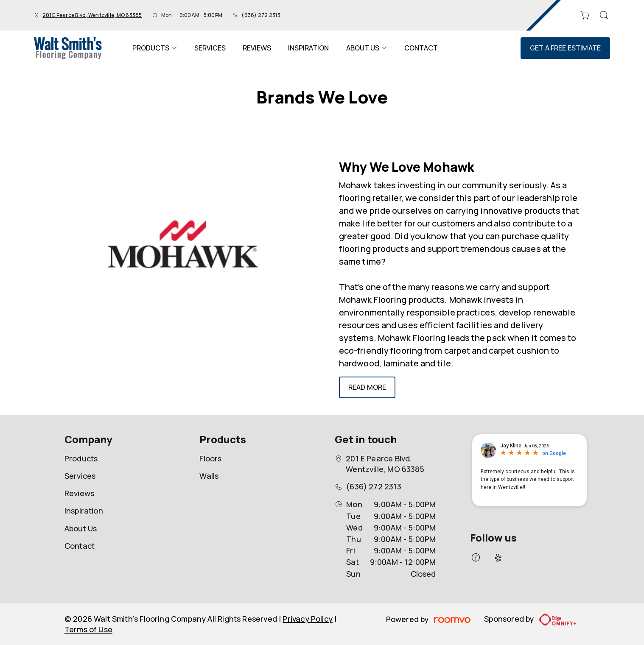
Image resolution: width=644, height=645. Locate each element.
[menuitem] (155, 48)
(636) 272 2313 (261, 15)
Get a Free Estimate (565, 48)
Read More (367, 387)
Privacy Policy (308, 619)
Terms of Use (88, 629)
